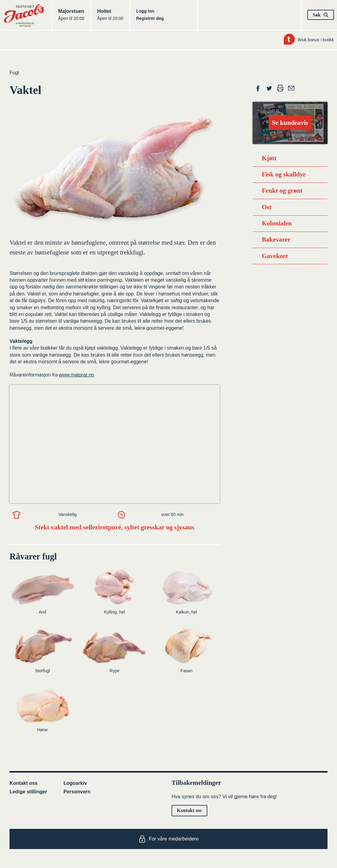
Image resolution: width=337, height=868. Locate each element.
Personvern (77, 792)
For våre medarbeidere (169, 839)
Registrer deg (150, 18)
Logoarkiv (75, 783)
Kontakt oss (24, 783)
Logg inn (145, 11)
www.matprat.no (77, 375)
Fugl (14, 73)
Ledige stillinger (28, 792)
